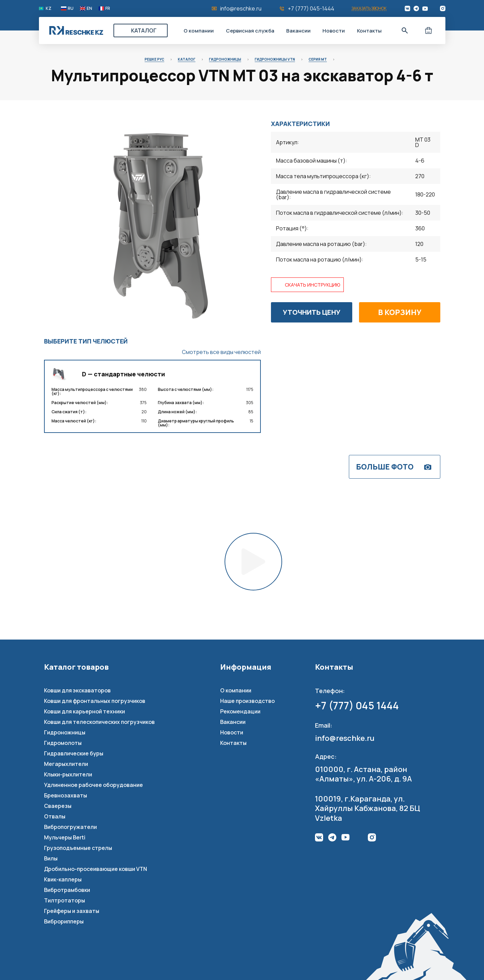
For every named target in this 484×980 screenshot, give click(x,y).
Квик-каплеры (63, 879)
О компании (199, 31)
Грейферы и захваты (72, 911)
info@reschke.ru (241, 8)
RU (71, 8)
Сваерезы (58, 806)
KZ (49, 8)
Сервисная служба (250, 31)
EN (89, 8)
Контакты (369, 31)
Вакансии (298, 31)
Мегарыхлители (66, 764)
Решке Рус (154, 59)
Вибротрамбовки (67, 890)
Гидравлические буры (74, 753)
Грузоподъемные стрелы (78, 848)
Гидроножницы (225, 59)
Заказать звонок (369, 9)
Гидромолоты (63, 743)
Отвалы (55, 816)
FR (108, 8)
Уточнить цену (312, 312)
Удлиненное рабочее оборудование (93, 785)
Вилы (51, 858)
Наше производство (247, 701)
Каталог (144, 30)
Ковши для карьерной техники (85, 711)
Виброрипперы (64, 921)
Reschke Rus (76, 30)
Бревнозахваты (66, 795)
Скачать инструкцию (312, 285)
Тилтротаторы (65, 900)
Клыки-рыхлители (68, 774)
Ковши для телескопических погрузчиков (99, 722)
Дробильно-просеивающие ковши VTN (96, 869)
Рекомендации (240, 711)
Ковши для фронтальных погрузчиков (95, 701)
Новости (334, 31)
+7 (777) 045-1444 (311, 8)
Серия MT (318, 59)
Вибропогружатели (70, 827)
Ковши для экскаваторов (77, 690)
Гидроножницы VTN (275, 59)
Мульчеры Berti (65, 837)
